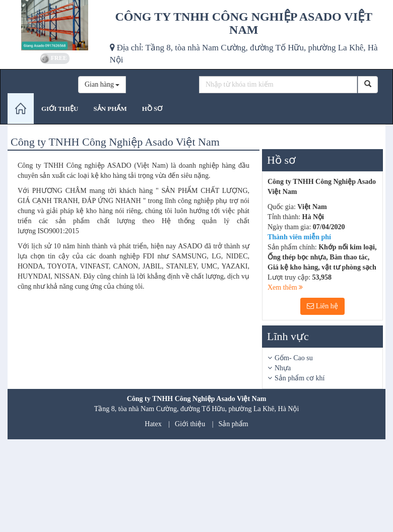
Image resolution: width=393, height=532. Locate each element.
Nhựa (283, 368)
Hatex (153, 424)
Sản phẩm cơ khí (300, 378)
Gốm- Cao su (294, 358)
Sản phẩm (234, 424)
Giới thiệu (190, 424)
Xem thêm (285, 287)
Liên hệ (322, 306)
